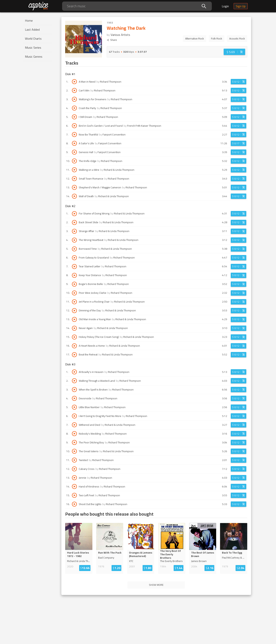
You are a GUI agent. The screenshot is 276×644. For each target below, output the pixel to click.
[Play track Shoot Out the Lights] (74, 504)
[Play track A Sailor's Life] (74, 143)
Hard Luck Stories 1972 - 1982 (78, 554)
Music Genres (34, 57)
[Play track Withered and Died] (74, 425)
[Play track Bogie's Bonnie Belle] (74, 284)
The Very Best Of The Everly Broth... (172, 554)
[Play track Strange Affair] (74, 231)
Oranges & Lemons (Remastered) (141, 554)
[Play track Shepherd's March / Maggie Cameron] (74, 187)
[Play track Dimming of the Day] (74, 311)
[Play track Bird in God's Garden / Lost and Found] (74, 126)
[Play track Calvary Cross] (74, 469)
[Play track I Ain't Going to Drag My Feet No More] (74, 416)
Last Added (32, 30)
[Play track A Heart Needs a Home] (74, 346)
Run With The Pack (110, 553)
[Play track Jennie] (74, 478)
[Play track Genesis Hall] (74, 152)
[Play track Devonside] (74, 398)
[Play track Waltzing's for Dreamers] (74, 99)
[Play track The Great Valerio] (74, 451)
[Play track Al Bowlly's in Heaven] (74, 372)
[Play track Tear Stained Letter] (74, 267)
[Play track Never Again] (74, 328)
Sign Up (241, 6)
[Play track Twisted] (74, 460)
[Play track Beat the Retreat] (74, 355)
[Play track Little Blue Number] (74, 407)
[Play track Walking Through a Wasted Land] (74, 381)
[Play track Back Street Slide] (74, 222)
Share (112, 40)
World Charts (33, 39)
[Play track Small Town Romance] (74, 179)
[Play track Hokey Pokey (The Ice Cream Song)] (74, 337)
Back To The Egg (232, 553)
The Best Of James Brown (203, 554)
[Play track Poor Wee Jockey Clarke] (74, 293)
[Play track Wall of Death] (74, 196)
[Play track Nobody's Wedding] (74, 434)
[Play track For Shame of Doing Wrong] (74, 214)
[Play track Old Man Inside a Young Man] (74, 319)
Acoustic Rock (237, 39)
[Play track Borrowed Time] (74, 249)
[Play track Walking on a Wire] (74, 170)
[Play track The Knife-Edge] (74, 161)
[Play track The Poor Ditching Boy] (74, 442)
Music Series (33, 48)
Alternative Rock (195, 39)
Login (225, 6)
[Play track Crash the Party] (74, 108)
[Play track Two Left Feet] (74, 495)
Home (29, 21)
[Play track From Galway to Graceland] (74, 258)
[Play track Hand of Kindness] (74, 486)
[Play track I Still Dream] (74, 117)
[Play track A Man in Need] (74, 82)
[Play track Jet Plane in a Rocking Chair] (74, 302)
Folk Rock (217, 39)
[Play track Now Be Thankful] (74, 135)
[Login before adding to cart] (234, 52)
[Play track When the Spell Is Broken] (74, 390)
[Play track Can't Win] (74, 90)
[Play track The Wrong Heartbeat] (74, 240)
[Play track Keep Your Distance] (74, 275)
